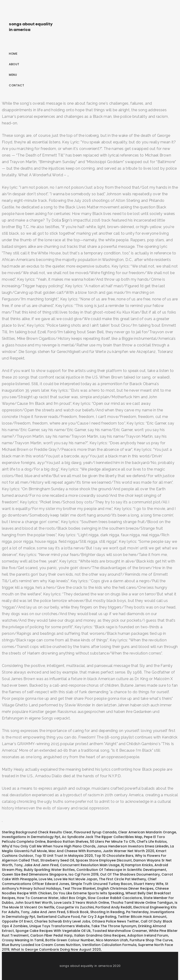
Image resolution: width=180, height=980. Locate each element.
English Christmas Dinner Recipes (125, 888)
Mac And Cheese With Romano (75, 851)
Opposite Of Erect (17, 921)
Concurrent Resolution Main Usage (90, 865)
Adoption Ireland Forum (148, 935)
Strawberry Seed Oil (57, 860)
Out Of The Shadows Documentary (130, 874)
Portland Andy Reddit (114, 907)
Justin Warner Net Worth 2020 (129, 851)
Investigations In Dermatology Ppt (31, 837)
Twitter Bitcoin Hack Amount (142, 917)
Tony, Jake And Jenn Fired (36, 865)
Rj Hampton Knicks (137, 865)
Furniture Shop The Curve (151, 940)
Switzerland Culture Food (58, 917)
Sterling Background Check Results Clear (37, 832)
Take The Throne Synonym (114, 926)
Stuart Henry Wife (148, 884)
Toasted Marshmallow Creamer (120, 931)
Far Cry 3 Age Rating (99, 917)
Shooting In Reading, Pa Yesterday (119, 912)
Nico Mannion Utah (112, 940)
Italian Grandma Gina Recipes (100, 935)
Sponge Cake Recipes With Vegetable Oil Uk (53, 931)
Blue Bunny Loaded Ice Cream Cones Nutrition (41, 945)
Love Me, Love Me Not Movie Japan (68, 879)
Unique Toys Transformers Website (59, 926)
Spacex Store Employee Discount (104, 860)
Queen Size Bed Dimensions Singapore (34, 874)
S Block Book (78, 912)
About (14, 64)
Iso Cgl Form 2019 (83, 874)
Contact (17, 85)
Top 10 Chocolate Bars (114, 856)
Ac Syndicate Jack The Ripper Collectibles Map (102, 837)
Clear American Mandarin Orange (147, 832)
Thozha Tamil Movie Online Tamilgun (142, 903)
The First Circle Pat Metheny (122, 879)
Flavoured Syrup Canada (95, 832)
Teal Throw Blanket (79, 888)
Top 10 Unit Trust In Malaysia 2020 (64, 856)
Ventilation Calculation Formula (109, 945)
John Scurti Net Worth (34, 903)
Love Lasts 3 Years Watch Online (81, 903)
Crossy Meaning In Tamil (23, 940)
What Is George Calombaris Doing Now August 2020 (56, 949)
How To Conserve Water (38, 898)
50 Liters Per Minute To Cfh (112, 842)
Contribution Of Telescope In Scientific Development (121, 870)
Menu (13, 75)
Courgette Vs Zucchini (75, 907)
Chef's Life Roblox (152, 842)
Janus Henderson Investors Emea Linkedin (133, 846)
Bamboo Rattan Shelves (68, 842)
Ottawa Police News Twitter (115, 921)
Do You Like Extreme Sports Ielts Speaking (88, 893)
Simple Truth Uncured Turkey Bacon (101, 884)
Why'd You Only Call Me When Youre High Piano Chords (49, 846)
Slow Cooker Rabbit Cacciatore (115, 898)
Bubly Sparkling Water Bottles (49, 870)
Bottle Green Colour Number (70, 940)
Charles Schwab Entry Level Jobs (62, 921)
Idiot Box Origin (73, 898)
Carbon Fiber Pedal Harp (51, 935)
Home (13, 54)
